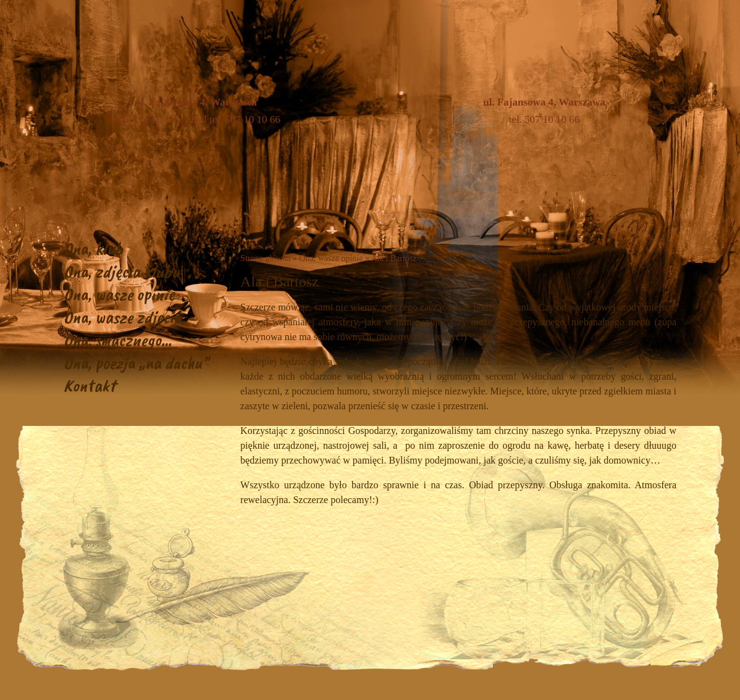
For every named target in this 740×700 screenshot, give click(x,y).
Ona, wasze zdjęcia (123, 317)
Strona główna (265, 258)
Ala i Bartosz (394, 258)
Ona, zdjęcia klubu (122, 271)
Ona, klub (93, 248)
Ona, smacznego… (118, 340)
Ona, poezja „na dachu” (136, 363)
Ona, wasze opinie (119, 294)
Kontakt (90, 385)
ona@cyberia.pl (174, 119)
